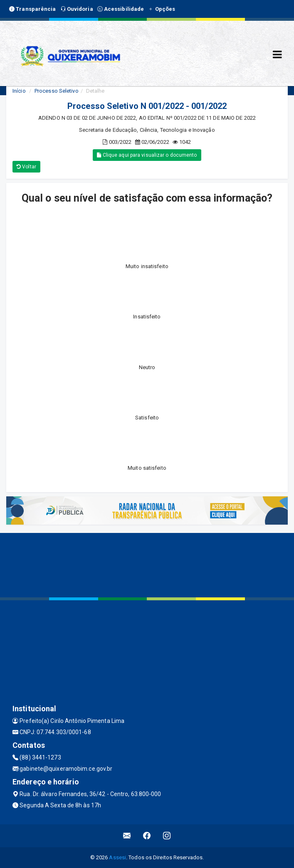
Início (19, 91)
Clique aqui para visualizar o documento (147, 155)
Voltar (26, 167)
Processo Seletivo (57, 91)
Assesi (117, 857)
